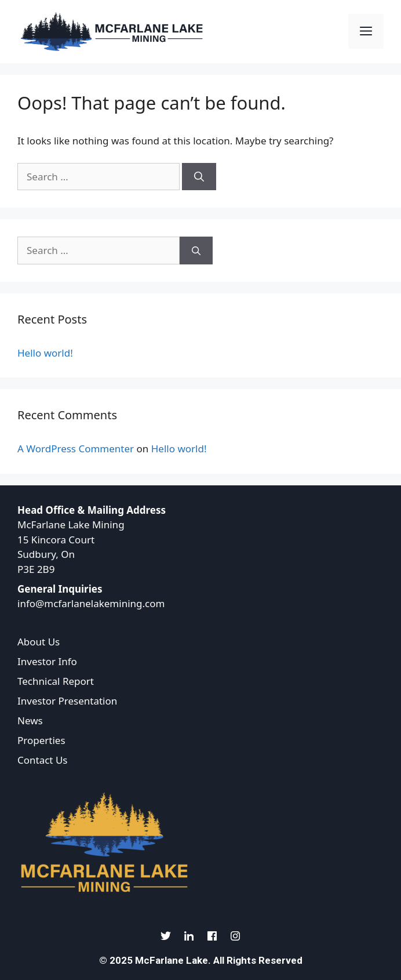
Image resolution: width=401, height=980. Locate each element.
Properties (41, 740)
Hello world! (45, 353)
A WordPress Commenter (76, 449)
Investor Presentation (67, 701)
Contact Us (43, 760)
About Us (39, 642)
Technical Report (56, 681)
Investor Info (47, 661)
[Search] (199, 177)
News (30, 721)
